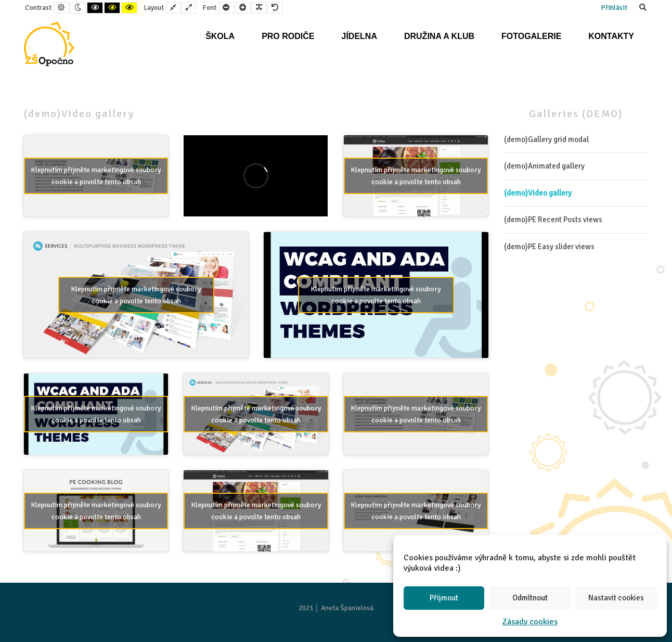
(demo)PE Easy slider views (549, 247)
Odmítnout (530, 598)
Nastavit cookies (616, 598)
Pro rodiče (288, 36)
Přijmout (444, 598)
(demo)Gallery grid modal (546, 139)
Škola (220, 36)
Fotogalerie (531, 36)
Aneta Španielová (347, 608)
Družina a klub (439, 36)
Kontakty (611, 36)
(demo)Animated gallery (544, 166)
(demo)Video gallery (538, 193)
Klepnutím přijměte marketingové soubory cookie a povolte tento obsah (96, 176)
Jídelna (359, 36)
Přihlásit (614, 8)
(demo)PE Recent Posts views (553, 220)
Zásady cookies (530, 622)
